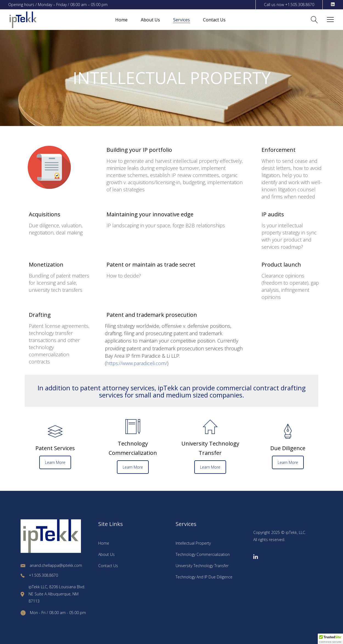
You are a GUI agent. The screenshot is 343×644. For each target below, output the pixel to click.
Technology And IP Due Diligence (204, 577)
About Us (106, 554)
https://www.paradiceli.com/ (137, 363)
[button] (330, 639)
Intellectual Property (193, 543)
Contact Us (108, 566)
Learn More (55, 462)
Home (104, 543)
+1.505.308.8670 (300, 5)
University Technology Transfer (202, 566)
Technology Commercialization (203, 554)
